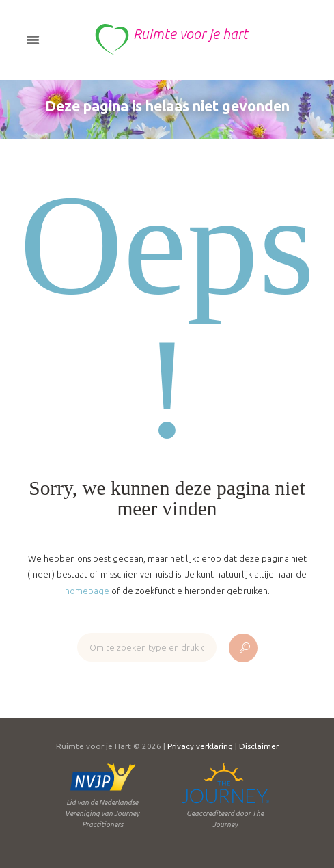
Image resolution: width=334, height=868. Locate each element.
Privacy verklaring (200, 746)
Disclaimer (259, 746)
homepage (87, 591)
